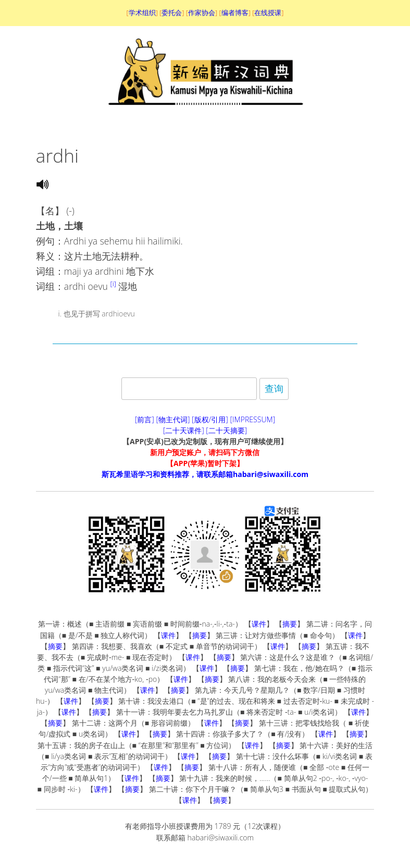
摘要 (290, 624)
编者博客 (235, 13)
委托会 (172, 13)
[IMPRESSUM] (253, 419)
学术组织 (142, 13)
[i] (113, 284)
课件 (259, 624)
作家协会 (202, 13)
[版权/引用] (210, 419)
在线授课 (268, 13)
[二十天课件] (184, 430)
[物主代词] (173, 419)
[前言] (145, 419)
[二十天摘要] (226, 430)
